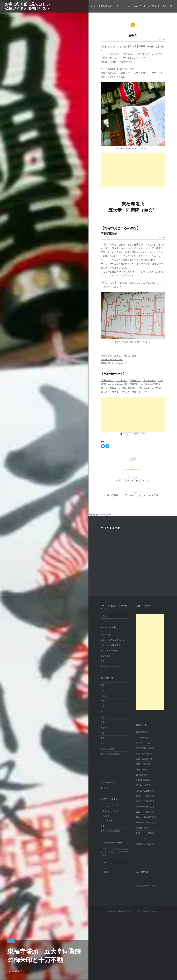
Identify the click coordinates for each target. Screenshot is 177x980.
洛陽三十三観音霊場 (145, 791)
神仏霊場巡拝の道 (144, 732)
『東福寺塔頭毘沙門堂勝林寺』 (136, 388)
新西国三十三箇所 (144, 743)
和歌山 (103, 696)
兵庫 (103, 706)
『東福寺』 (113, 388)
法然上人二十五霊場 (145, 833)
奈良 (103, 690)
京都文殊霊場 (142, 769)
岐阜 (103, 717)
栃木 (103, 661)
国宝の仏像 (105, 634)
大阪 (103, 701)
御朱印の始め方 (105, 6)
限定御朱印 (105, 656)
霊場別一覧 (167, 6)
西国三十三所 (142, 737)
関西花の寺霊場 (143, 785)
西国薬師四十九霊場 (145, 748)
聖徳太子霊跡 (142, 828)
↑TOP (162, 40)
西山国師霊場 (142, 838)
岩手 (103, 738)
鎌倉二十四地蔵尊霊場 (146, 817)
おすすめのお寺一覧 (137, 6)
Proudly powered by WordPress (119, 911)
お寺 (117, 6)
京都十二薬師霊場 (144, 759)
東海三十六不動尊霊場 (110, 666)
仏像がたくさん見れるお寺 (112, 640)
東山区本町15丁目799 (112, 359)
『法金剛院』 (108, 380)
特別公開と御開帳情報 (110, 645)
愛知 (103, 712)
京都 (133, 459)
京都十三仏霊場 (143, 764)
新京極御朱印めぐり (145, 780)
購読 (106, 872)
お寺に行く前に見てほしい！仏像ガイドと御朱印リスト (29, 6)
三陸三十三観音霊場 (145, 806)
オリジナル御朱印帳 (109, 650)
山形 (103, 743)
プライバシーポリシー (112, 811)
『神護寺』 (135, 380)
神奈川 (103, 728)
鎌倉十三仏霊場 (107, 749)
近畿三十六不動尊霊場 (146, 822)
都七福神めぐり (143, 775)
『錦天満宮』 (150, 380)
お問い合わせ (106, 820)
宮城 (103, 733)
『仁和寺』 (122, 380)
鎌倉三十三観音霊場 (145, 812)
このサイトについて (109, 806)
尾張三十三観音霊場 (145, 796)
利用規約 (106, 816)
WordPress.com (152, 911)
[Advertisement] (133, 170)
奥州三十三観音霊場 (145, 801)
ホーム (93, 6)
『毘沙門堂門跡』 (132, 384)
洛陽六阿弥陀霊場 (144, 753)
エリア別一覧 (154, 6)
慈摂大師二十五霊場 (145, 844)
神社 (123, 6)
